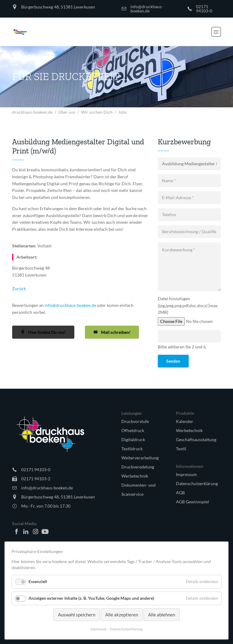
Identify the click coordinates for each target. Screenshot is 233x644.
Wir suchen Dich (97, 112)
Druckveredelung (138, 467)
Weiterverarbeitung (140, 458)
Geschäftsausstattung (196, 439)
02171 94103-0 (204, 9)
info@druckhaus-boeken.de (147, 9)
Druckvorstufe (135, 421)
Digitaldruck (133, 439)
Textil (181, 449)
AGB (180, 493)
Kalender (185, 421)
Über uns (67, 112)
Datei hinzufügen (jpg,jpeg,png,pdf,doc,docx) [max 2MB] (188, 305)
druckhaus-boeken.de (32, 112)
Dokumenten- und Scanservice (138, 490)
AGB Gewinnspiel (192, 502)
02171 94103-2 (36, 479)
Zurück (19, 288)
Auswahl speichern (77, 615)
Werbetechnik (135, 476)
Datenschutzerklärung (197, 483)
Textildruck (132, 449)
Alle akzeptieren (122, 615)
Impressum (186, 474)
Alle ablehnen (162, 615)
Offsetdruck (133, 430)
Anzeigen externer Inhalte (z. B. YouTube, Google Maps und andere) (91, 598)
